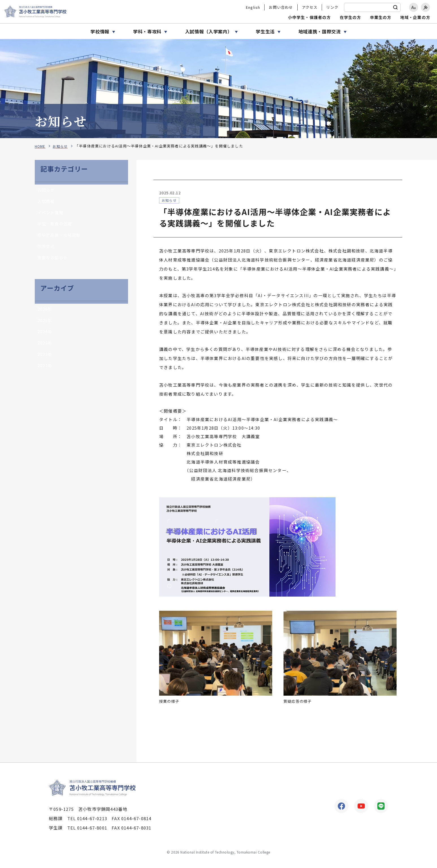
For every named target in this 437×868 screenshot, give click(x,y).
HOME (41, 146)
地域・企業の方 (415, 17)
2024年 (45, 336)
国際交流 (47, 249)
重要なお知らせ (54, 261)
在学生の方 (351, 17)
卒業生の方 (381, 17)
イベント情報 (51, 214)
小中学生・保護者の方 (310, 17)
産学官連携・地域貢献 (60, 237)
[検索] (395, 7)
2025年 (45, 324)
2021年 (45, 371)
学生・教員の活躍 (56, 226)
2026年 (45, 313)
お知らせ (62, 146)
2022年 (45, 360)
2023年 (45, 348)
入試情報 (47, 202)
